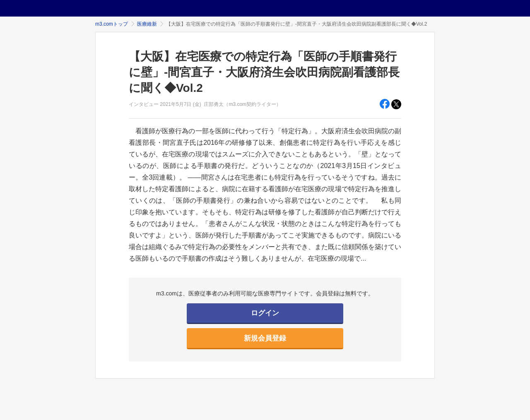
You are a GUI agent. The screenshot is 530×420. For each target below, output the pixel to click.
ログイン (265, 313)
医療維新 (147, 24)
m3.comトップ (112, 24)
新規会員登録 (265, 338)
